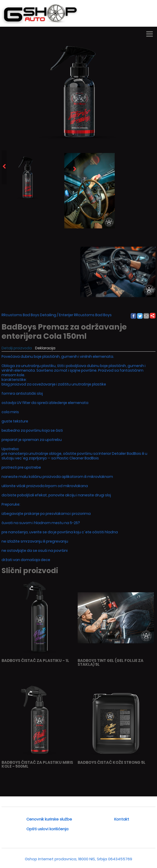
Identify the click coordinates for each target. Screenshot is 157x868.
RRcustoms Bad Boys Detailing (29, 315)
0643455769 (120, 859)
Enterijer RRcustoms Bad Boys (85, 315)
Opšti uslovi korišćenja (47, 829)
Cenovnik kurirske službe (49, 819)
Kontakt (122, 819)
